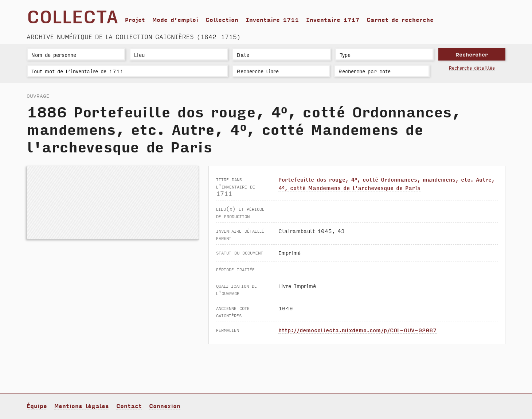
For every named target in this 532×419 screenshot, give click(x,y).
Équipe (37, 406)
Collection (222, 19)
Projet (135, 19)
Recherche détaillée (472, 68)
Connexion (165, 406)
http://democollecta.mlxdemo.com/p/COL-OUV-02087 (357, 330)
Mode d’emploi (175, 19)
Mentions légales (82, 406)
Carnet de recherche (400, 19)
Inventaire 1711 (272, 19)
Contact (129, 406)
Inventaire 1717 (333, 19)
